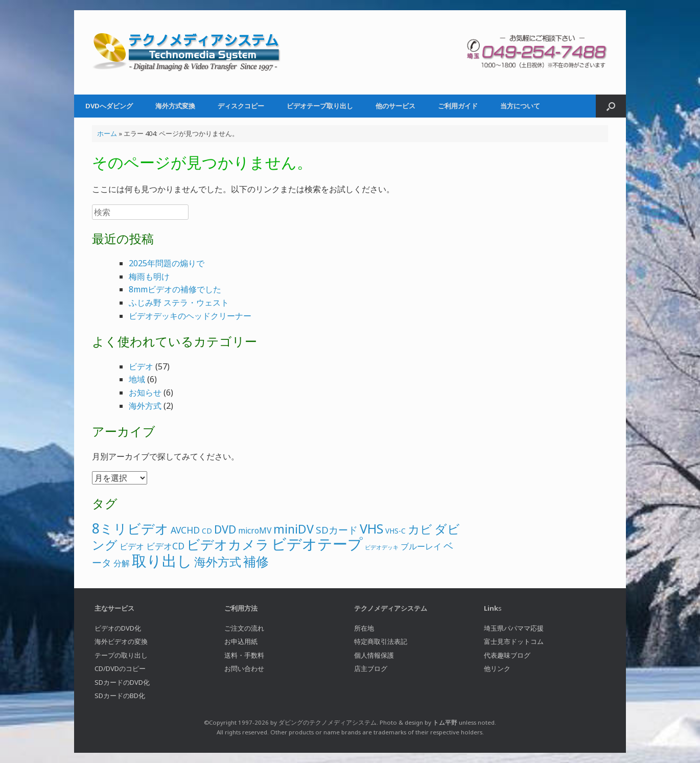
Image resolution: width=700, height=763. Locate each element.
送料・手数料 (244, 655)
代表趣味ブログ (507, 655)
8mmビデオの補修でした (175, 289)
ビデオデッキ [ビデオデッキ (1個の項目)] (382, 547)
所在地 (364, 628)
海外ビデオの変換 (121, 641)
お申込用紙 (241, 641)
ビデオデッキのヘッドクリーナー (190, 316)
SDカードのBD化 (120, 696)
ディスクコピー (241, 106)
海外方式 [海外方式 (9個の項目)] (218, 562)
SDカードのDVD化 (122, 682)
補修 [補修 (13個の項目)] (256, 561)
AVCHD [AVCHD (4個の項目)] (185, 530)
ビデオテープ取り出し (320, 106)
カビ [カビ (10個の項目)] (420, 529)
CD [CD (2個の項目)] (207, 531)
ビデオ (141, 366)
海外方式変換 (175, 106)
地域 (137, 379)
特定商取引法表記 (381, 641)
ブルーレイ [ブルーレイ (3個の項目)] (421, 546)
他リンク (497, 668)
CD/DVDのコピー (120, 668)
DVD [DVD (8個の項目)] (225, 529)
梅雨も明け (149, 276)
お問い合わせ (244, 668)
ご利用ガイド (458, 106)
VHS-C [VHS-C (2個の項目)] (395, 531)
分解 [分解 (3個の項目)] (122, 563)
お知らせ (145, 392)
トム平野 (445, 722)
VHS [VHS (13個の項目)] (371, 528)
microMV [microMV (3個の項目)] (255, 530)
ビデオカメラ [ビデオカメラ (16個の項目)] (228, 544)
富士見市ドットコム (514, 641)
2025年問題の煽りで (167, 263)
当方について (520, 106)
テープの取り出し (121, 655)
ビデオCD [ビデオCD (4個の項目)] (165, 546)
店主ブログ (371, 668)
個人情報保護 (374, 655)
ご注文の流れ (244, 628)
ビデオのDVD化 (118, 628)
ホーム (107, 133)
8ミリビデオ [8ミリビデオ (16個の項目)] (130, 528)
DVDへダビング (109, 106)
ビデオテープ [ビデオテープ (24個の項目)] (317, 544)
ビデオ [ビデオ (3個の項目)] (132, 546)
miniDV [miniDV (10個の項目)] (294, 529)
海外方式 (145, 406)
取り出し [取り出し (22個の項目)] (162, 560)
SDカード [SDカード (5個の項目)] (337, 530)
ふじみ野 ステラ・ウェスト (179, 303)
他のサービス (395, 106)
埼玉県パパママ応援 (514, 628)
